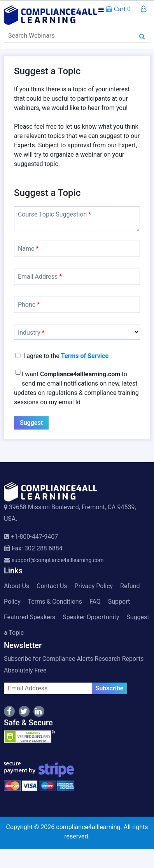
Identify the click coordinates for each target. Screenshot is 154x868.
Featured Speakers (30, 617)
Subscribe (110, 688)
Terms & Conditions (55, 602)
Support (119, 602)
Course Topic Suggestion (54, 214)
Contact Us (52, 586)
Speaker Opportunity (91, 617)
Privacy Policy (94, 586)
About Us (17, 586)
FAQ (95, 602)
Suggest (31, 423)
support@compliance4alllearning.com (58, 560)
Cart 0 (118, 9)
